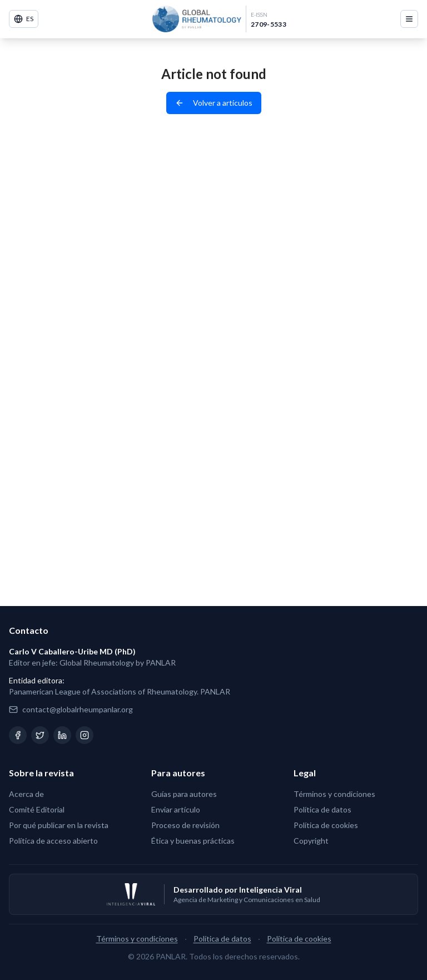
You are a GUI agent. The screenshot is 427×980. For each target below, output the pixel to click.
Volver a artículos (214, 103)
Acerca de (26, 794)
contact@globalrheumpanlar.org (78, 709)
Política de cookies (326, 825)
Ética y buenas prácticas (193, 841)
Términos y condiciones (334, 794)
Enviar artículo (176, 809)
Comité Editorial (37, 809)
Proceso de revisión (185, 825)
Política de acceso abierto (53, 841)
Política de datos (322, 809)
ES (24, 19)
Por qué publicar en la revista (59, 825)
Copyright (311, 841)
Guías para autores (184, 794)
